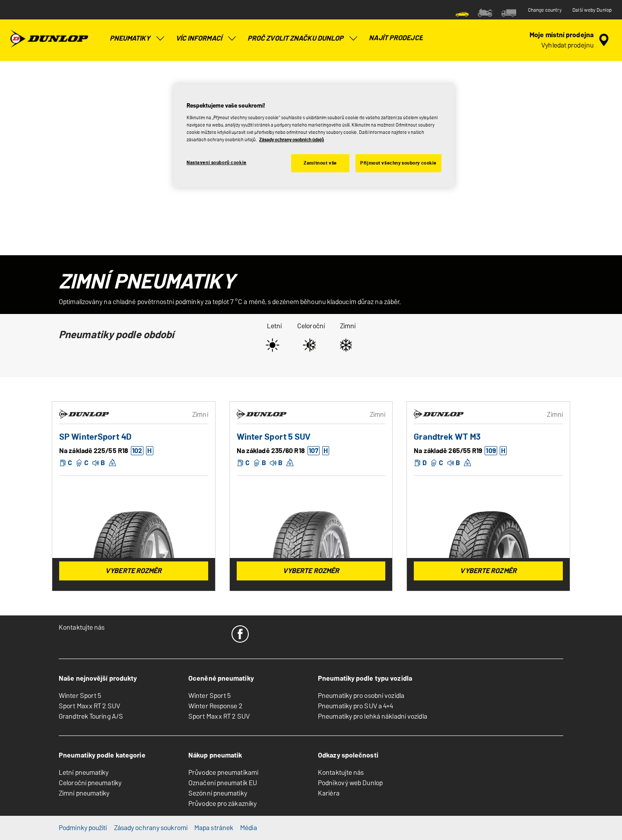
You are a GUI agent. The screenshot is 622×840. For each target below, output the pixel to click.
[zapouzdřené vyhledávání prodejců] (571, 40)
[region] (314, 136)
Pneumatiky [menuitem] (138, 38)
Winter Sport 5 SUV (274, 437)
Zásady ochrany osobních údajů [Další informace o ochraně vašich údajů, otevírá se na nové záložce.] (292, 139)
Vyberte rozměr (133, 571)
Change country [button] (545, 10)
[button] (137, 451)
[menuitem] (462, 12)
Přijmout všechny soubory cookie (398, 163)
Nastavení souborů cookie (217, 162)
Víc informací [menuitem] (206, 38)
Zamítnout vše (320, 163)
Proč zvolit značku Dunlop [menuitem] (303, 38)
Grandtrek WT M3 (447, 437)
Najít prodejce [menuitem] (396, 38)
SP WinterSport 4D (95, 437)
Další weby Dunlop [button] (592, 10)
